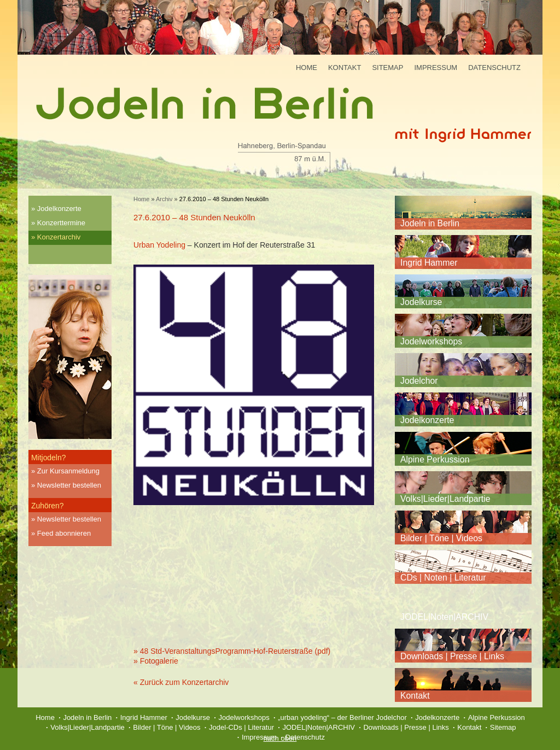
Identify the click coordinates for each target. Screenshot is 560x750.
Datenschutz (494, 68)
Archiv (164, 199)
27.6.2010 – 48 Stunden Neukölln (194, 217)
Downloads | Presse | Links (452, 656)
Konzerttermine (61, 223)
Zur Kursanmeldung (68, 471)
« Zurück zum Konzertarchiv (181, 682)
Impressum (436, 68)
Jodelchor (419, 381)
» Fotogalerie (156, 661)
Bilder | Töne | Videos (441, 538)
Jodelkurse (421, 302)
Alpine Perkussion (435, 459)
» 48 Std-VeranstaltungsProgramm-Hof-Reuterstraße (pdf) (232, 651)
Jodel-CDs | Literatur (241, 727)
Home (307, 68)
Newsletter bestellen (69, 485)
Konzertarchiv (59, 237)
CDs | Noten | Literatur (443, 578)
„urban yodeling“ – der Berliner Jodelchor (342, 717)
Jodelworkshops (431, 341)
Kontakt (345, 68)
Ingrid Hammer (429, 263)
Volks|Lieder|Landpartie (445, 499)
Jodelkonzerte (59, 209)
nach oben (280, 738)
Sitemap (387, 68)
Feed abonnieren (64, 533)
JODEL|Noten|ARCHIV (444, 617)
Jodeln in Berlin (430, 223)
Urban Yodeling (159, 245)
